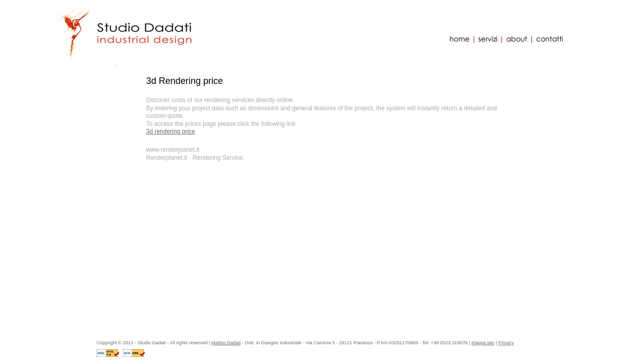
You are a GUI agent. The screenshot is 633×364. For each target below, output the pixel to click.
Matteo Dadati (226, 343)
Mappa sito (483, 343)
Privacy (506, 343)
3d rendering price (171, 131)
